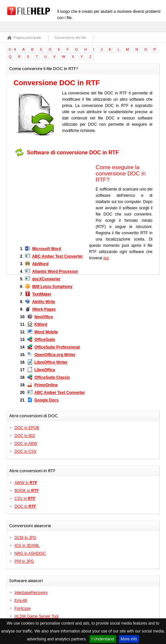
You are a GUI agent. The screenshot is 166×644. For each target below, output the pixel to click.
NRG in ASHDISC (30, 554)
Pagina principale (27, 38)
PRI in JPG (24, 561)
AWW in (26, 483)
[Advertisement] (55, 201)
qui (106, 258)
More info (129, 639)
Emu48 (21, 601)
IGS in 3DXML (27, 546)
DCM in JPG (25, 538)
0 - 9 (12, 49)
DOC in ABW (26, 444)
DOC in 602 (25, 436)
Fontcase (23, 608)
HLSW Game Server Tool (37, 616)
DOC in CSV (25, 451)
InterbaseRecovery (31, 593)
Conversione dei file (70, 38)
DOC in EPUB (27, 428)
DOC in (25, 506)
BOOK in (27, 491)
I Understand (103, 639)
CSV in (25, 499)
